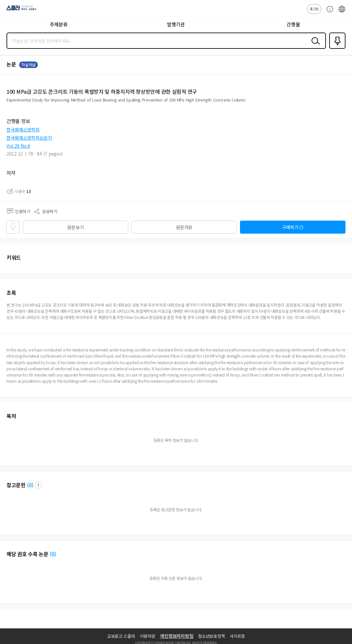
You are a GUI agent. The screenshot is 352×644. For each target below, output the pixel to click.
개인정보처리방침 (176, 636)
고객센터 (328, 12)
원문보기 (75, 227)
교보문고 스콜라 (121, 636)
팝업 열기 (38, 485)
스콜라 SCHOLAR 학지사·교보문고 (20, 10)
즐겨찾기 (336, 48)
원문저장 (184, 227)
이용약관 (148, 636)
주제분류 (59, 24)
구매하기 (290, 227)
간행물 (293, 24)
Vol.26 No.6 (18, 146)
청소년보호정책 (211, 636)
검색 (314, 46)
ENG (342, 12)
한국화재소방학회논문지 (29, 138)
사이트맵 (237, 636)
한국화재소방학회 (23, 130)
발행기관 (176, 24)
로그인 (314, 9)
